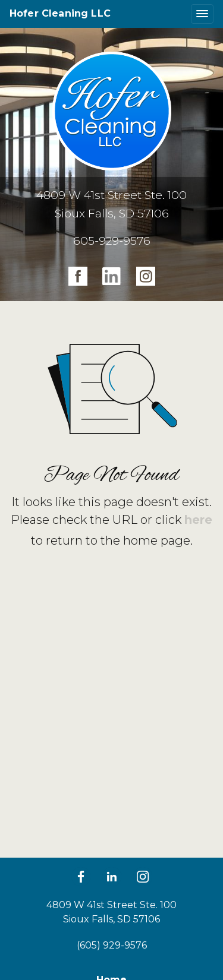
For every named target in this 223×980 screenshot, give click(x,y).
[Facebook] (81, 877)
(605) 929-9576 (112, 945)
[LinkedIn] (112, 877)
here (198, 520)
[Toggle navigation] (202, 14)
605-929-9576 (112, 241)
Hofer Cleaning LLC (60, 13)
